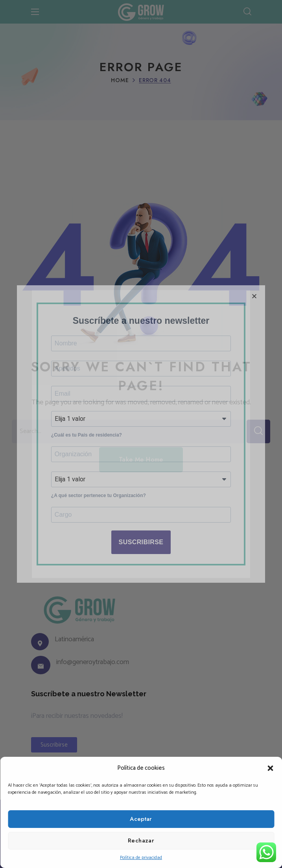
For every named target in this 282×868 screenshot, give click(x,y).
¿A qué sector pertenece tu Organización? (99, 509)
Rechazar (141, 840)
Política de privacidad (141, 858)
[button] (270, 768)
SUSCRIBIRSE (141, 561)
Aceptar (141, 819)
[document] (141, 434)
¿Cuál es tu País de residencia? (87, 438)
